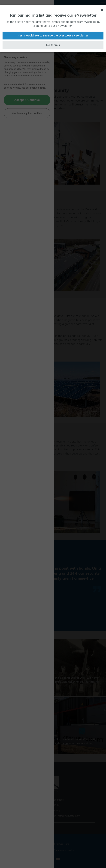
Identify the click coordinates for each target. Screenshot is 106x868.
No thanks (53, 45)
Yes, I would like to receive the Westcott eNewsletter (53, 35)
